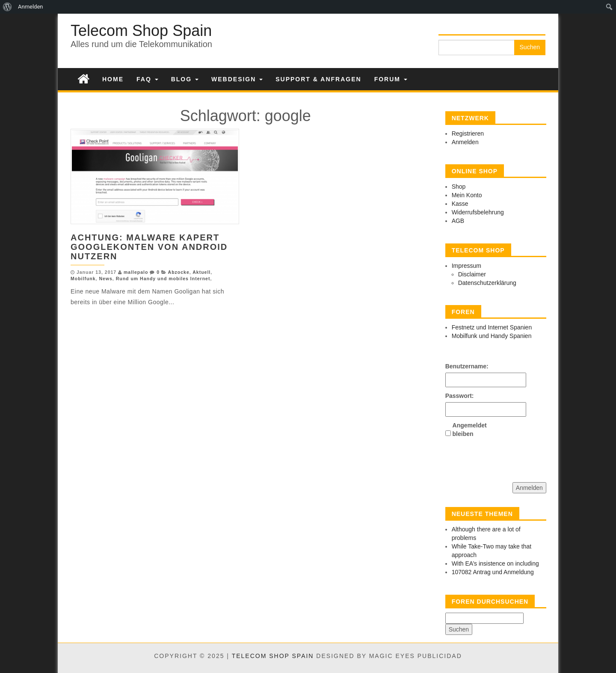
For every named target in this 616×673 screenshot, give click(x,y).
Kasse (460, 204)
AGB (458, 221)
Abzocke (179, 272)
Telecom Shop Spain (141, 31)
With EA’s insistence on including (495, 563)
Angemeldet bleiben (468, 430)
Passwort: (460, 396)
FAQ (147, 79)
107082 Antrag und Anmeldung (493, 572)
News (105, 279)
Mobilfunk (83, 279)
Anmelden (465, 142)
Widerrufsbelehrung (478, 212)
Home (113, 79)
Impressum (466, 266)
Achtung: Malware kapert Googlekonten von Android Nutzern (149, 247)
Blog (185, 79)
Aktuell (201, 272)
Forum (391, 79)
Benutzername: (460, 366)
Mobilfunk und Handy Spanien (492, 336)
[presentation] (510, 457)
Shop (459, 187)
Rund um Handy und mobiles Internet (163, 279)
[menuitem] (7, 7)
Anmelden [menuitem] (31, 7)
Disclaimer (472, 274)
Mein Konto (467, 195)
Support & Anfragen (318, 79)
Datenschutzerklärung (487, 283)
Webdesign (237, 79)
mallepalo (136, 272)
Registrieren (468, 133)
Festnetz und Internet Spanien (492, 327)
